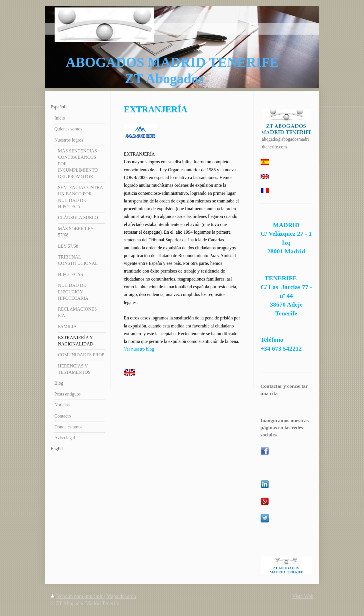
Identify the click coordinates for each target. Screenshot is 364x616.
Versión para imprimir (77, 596)
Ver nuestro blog (139, 349)
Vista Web (303, 596)
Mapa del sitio (121, 596)
